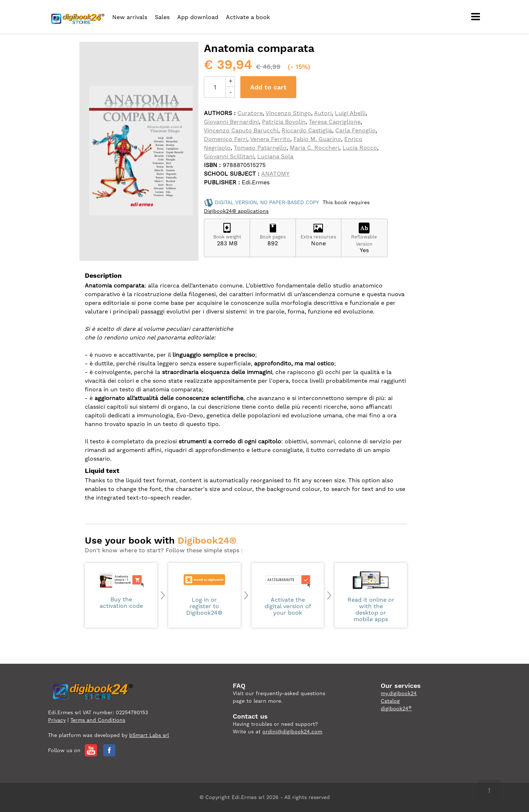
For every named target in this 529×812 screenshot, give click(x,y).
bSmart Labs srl (149, 735)
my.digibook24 (399, 693)
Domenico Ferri (226, 139)
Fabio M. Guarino (317, 139)
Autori (323, 113)
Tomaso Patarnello (260, 148)
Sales (162, 17)
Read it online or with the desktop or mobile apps (371, 596)
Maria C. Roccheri (314, 148)
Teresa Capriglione (335, 122)
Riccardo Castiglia (307, 130)
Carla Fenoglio (355, 130)
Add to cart (268, 87)
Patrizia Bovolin (284, 122)
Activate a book (248, 17)
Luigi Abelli (350, 113)
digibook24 (396, 708)
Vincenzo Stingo (288, 113)
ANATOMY (275, 174)
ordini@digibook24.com (292, 732)
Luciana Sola (275, 156)
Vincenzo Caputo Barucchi (241, 130)
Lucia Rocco (360, 148)
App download (198, 17)
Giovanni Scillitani (229, 156)
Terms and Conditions (98, 720)
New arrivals (130, 17)
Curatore (250, 113)
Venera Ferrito (270, 139)
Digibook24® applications (236, 211)
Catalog (390, 701)
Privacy (57, 720)
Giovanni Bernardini (231, 122)
